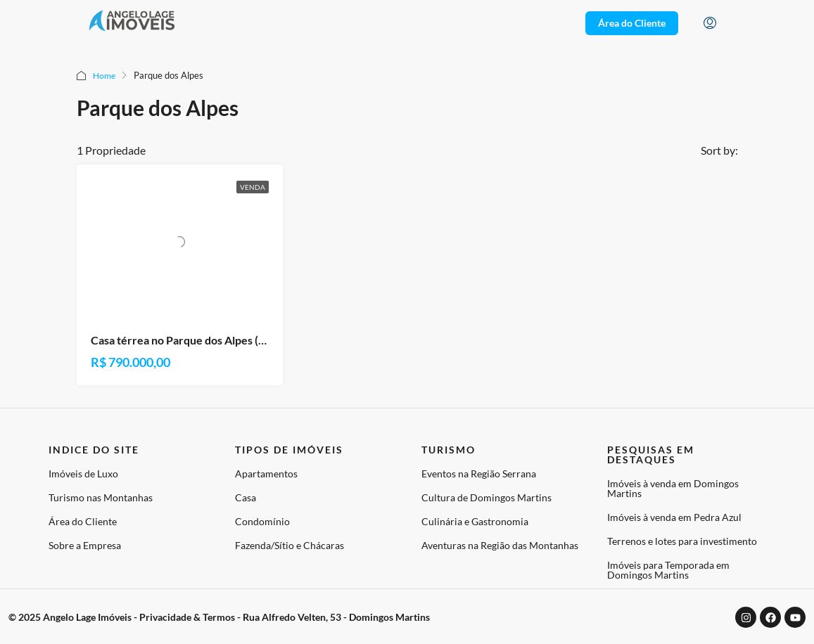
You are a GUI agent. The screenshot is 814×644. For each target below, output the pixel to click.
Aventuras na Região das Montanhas (500, 545)
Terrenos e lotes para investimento (682, 541)
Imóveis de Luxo (83, 474)
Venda (253, 187)
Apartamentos (266, 474)
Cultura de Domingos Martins (487, 497)
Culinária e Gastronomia (475, 521)
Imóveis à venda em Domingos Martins (673, 488)
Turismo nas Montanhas (101, 497)
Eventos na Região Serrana (479, 474)
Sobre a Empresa (85, 545)
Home (105, 75)
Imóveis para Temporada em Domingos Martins (668, 570)
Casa (246, 497)
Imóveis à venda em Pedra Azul (674, 517)
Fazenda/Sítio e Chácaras (290, 545)
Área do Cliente (83, 521)
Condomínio (262, 521)
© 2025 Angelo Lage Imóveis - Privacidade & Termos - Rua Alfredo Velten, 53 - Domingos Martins (219, 617)
